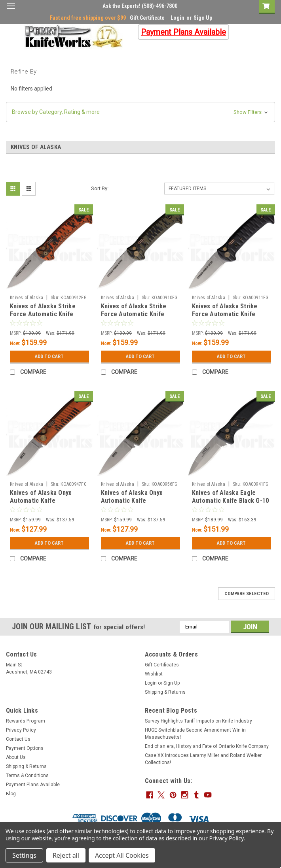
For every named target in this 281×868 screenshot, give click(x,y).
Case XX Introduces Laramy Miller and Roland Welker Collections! (203, 759)
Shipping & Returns (165, 692)
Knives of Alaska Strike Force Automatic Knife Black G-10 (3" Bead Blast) (229, 314)
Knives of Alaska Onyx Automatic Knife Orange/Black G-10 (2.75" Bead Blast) (45, 504)
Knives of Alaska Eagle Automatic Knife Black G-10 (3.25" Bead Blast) (231, 501)
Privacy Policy (21, 730)
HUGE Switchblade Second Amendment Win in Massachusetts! (195, 734)
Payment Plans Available (33, 785)
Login (178, 18)
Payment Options (25, 748)
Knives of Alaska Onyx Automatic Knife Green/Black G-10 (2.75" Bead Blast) (135, 504)
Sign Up (203, 18)
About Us (16, 757)
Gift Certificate (147, 18)
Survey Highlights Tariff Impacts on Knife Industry (198, 721)
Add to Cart (49, 357)
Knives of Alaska (27, 298)
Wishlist (154, 674)
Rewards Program (26, 721)
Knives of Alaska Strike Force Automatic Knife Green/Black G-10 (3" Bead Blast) (138, 318)
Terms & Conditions (27, 776)
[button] (140, 112)
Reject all (66, 855)
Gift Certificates (162, 665)
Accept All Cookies (122, 855)
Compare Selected (247, 594)
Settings (24, 855)
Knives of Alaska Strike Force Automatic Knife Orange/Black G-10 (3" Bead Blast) (49, 318)
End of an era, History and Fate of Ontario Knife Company (207, 746)
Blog (11, 794)
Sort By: (100, 188)
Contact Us (18, 739)
